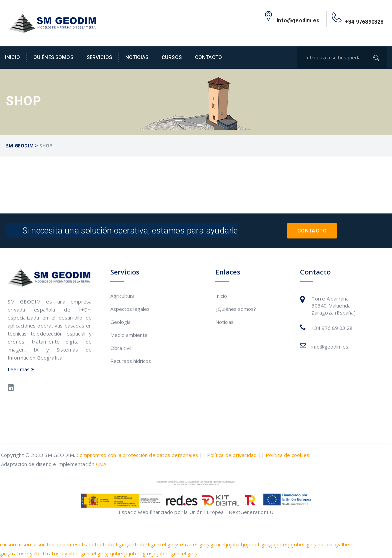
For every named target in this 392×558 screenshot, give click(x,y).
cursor (7, 544)
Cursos (172, 57)
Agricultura (122, 296)
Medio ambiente (129, 335)
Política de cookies (287, 455)
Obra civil (121, 348)
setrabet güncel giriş (153, 544)
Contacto (208, 57)
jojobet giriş (257, 544)
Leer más (21, 369)
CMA (101, 464)
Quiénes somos (53, 57)
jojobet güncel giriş (175, 553)
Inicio (12, 57)
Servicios (99, 57)
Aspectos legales (130, 309)
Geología (120, 322)
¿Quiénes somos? (236, 309)
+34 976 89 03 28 (332, 328)
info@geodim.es (330, 347)
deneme (66, 544)
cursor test (43, 544)
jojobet (234, 544)
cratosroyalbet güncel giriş (76, 553)
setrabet (86, 544)
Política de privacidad (232, 455)
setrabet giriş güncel (201, 544)
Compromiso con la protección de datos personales (137, 455)
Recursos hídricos (131, 361)
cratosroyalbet (27, 553)
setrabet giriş (113, 544)
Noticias (137, 57)
